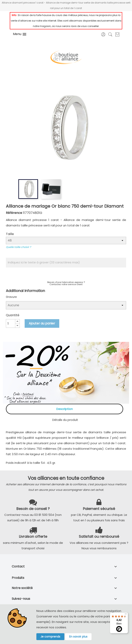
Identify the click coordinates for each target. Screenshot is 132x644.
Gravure (11, 297)
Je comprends (50, 637)
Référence (14, 213)
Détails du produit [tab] (65, 420)
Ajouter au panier (42, 323)
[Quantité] (11, 323)
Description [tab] (65, 409)
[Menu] (126, 615)
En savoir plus (78, 637)
